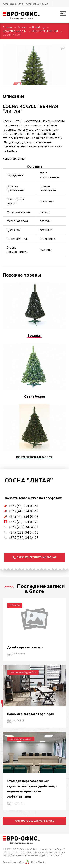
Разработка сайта (13, 862)
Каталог (22, 27)
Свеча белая (34, 396)
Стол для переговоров (21, 739)
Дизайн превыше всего (25, 647)
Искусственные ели (15, 31)
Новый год (38, 27)
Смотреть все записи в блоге (35, 821)
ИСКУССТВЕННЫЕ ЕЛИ (45, 31)
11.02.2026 (16, 721)
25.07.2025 (16, 803)
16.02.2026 (16, 654)
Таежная (34, 335)
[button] (63, 48)
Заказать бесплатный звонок (34, 557)
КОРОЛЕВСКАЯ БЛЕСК (34, 457)
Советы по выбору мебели (23, 672)
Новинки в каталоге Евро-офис (31, 714)
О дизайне (15, 605)
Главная (7, 27)
